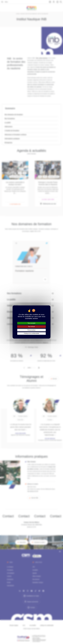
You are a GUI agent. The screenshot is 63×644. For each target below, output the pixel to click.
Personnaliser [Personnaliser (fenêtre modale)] (32, 330)
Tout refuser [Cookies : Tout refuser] (31, 327)
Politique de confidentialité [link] (32, 333)
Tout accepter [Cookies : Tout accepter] (31, 323)
